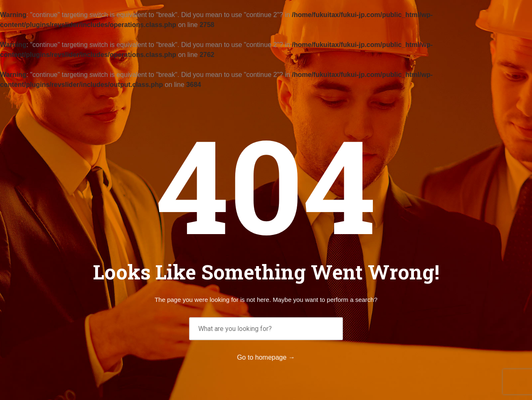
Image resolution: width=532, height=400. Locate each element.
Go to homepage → (266, 357)
